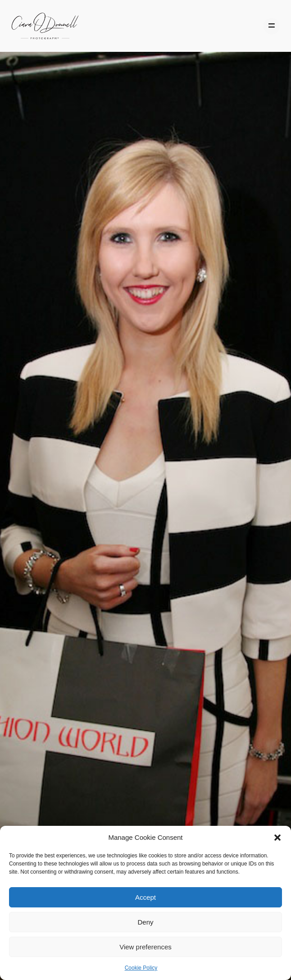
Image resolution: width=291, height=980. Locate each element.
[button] (277, 838)
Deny (145, 922)
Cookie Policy (141, 968)
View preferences (145, 947)
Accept (145, 897)
